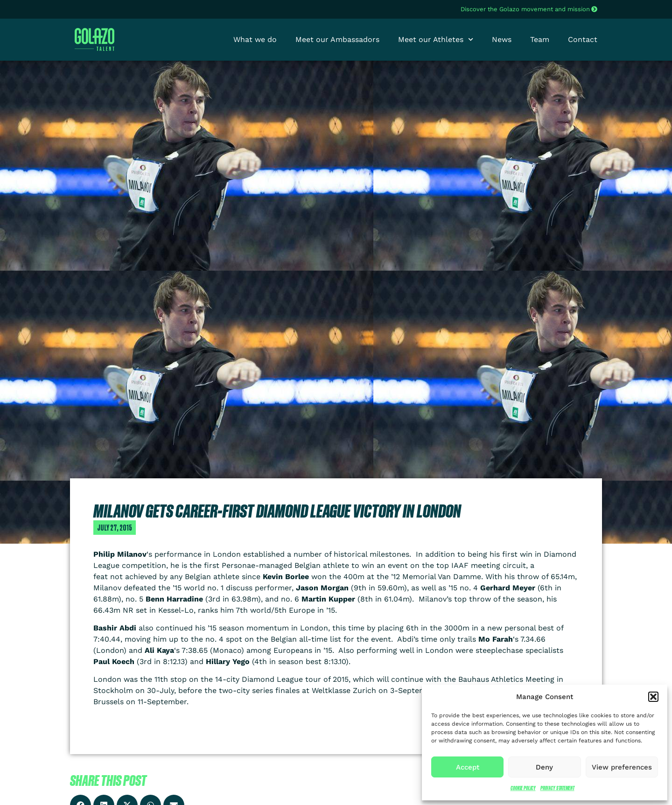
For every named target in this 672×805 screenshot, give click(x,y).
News (502, 39)
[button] (653, 697)
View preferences (622, 767)
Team (540, 39)
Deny (544, 767)
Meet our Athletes (436, 40)
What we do (255, 39)
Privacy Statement (557, 788)
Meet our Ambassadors (337, 39)
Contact (583, 39)
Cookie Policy (523, 788)
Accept (468, 767)
